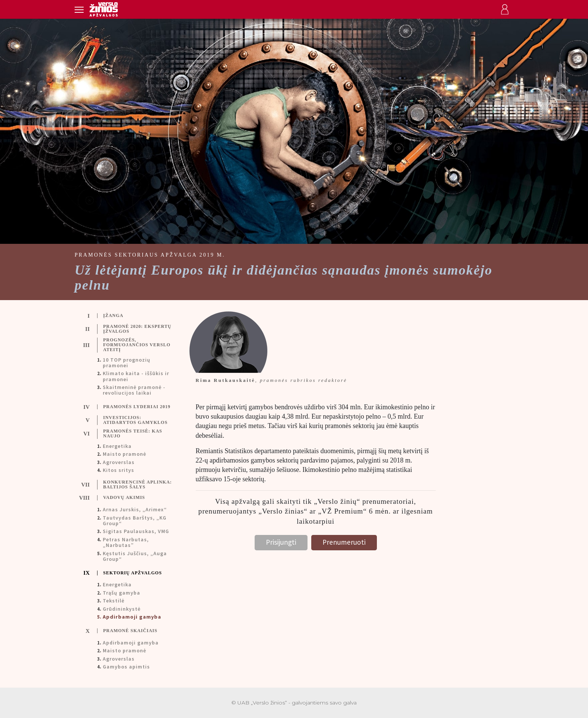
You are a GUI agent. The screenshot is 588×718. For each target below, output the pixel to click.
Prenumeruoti (344, 542)
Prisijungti (281, 542)
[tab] (130, 316)
